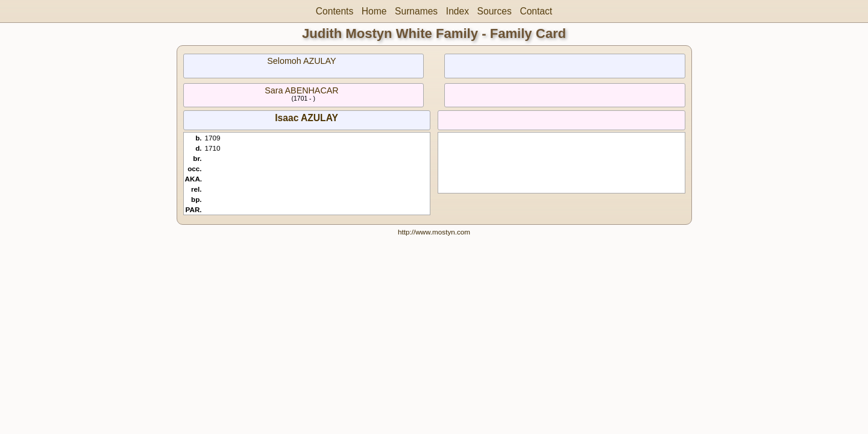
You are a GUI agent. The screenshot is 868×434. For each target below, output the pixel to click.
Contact (536, 11)
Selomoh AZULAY (301, 61)
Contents (335, 11)
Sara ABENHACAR (301, 90)
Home (374, 11)
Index (458, 11)
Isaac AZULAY (307, 118)
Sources (495, 11)
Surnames (416, 11)
